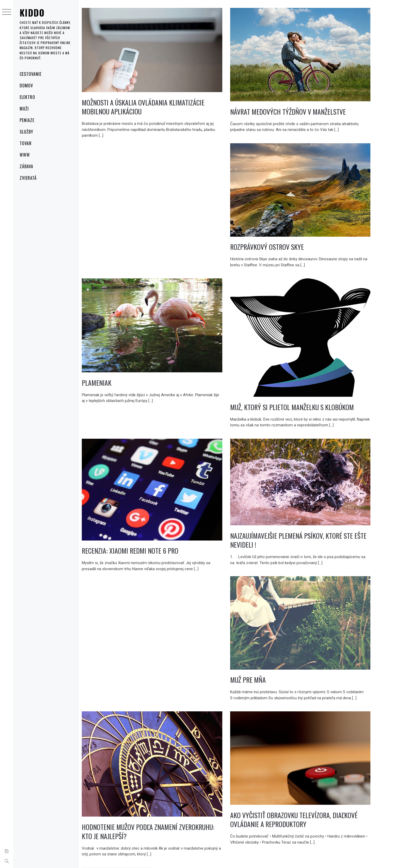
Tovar (26, 143)
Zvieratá (28, 178)
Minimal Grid (157, 857)
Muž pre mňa (258, 645)
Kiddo (32, 12)
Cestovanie (31, 74)
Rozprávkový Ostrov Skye (277, 233)
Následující (161, 836)
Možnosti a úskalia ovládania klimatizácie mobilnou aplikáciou (164, 101)
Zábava (26, 166)
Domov (26, 86)
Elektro (27, 97)
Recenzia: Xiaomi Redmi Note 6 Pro (150, 521)
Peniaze (27, 120)
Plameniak (117, 362)
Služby (26, 132)
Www (25, 155)
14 (144, 836)
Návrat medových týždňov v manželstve (298, 105)
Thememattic (194, 857)
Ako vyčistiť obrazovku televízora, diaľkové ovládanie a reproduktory (304, 784)
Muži (24, 109)
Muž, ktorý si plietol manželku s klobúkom (302, 385)
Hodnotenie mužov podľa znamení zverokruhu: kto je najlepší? (150, 795)
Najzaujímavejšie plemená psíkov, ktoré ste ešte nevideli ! (302, 512)
